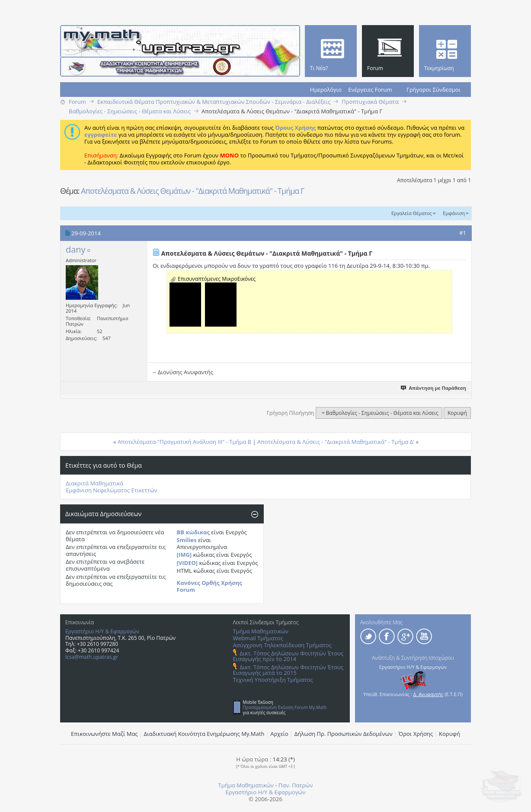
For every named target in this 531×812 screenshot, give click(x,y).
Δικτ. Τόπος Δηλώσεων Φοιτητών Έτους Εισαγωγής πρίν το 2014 (288, 656)
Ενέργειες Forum (370, 90)
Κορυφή (457, 413)
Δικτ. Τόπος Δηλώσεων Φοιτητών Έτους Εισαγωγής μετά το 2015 (288, 670)
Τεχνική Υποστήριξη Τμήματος (273, 680)
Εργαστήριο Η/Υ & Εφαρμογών (102, 631)
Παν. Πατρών (296, 785)
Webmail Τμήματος (258, 638)
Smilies (187, 540)
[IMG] (184, 555)
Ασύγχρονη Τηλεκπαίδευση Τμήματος (282, 645)
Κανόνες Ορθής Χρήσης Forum (210, 586)
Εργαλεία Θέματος (412, 213)
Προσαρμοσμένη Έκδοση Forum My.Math (285, 707)
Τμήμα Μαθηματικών (261, 631)
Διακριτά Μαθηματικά (94, 483)
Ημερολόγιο (326, 90)
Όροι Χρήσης (416, 734)
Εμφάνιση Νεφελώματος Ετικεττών (112, 490)
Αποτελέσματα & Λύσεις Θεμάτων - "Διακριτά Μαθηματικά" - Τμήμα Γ (192, 191)
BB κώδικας (193, 532)
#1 (463, 233)
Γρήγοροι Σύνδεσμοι (433, 90)
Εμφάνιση (454, 213)
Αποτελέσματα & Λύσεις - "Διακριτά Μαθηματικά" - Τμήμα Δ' (336, 442)
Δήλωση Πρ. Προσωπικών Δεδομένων (344, 734)
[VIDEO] (187, 563)
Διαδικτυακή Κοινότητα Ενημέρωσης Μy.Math (204, 734)
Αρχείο (279, 734)
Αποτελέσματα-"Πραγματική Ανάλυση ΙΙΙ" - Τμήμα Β (184, 442)
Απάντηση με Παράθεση (434, 388)
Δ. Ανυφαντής (429, 694)
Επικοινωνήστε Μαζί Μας (104, 734)
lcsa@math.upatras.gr (92, 657)
